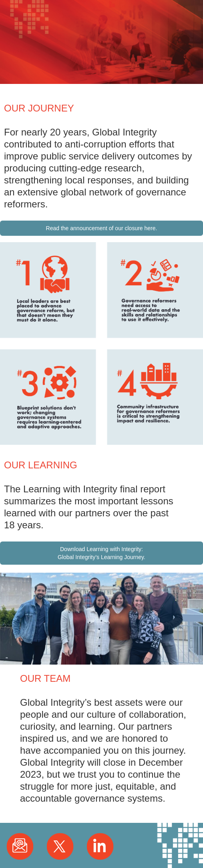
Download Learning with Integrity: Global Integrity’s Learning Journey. (101, 553)
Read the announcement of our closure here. (102, 228)
